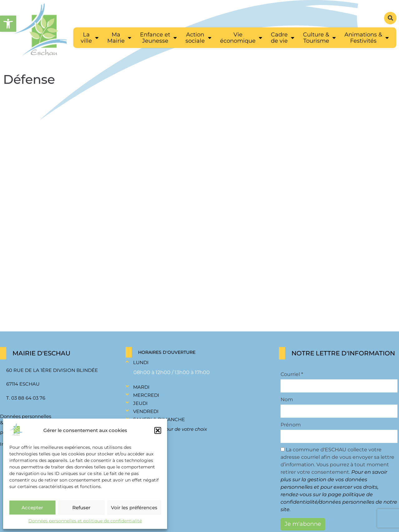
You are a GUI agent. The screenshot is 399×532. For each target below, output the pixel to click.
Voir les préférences (134, 508)
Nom (287, 400)
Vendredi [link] (146, 411)
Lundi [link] (141, 362)
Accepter (32, 508)
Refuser (81, 508)
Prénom (291, 425)
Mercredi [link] (146, 395)
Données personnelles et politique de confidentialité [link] (85, 521)
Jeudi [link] (140, 403)
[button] (158, 430)
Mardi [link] (141, 387)
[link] (8, 24)
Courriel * (292, 374)
